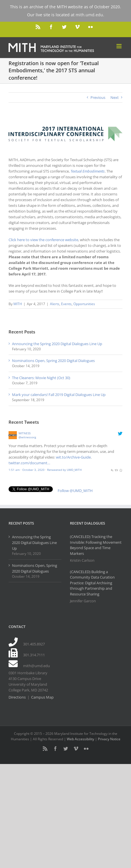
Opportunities (84, 304)
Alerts (55, 304)
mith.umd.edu (89, 15)
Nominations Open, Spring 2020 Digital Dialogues (53, 361)
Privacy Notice (109, 739)
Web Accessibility (80, 739)
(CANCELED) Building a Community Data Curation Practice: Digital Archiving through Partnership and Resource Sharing (92, 583)
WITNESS (25, 433)
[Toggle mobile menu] (119, 46)
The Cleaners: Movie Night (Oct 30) (41, 378)
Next (115, 97)
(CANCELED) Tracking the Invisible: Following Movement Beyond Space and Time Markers (96, 545)
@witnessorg (27, 437)
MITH (18, 304)
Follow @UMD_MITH (75, 491)
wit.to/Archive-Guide (73, 457)
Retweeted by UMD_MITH (64, 470)
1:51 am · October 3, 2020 (27, 470)
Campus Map (42, 697)
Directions (17, 697)
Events (66, 304)
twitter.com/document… (29, 463)
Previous (98, 97)
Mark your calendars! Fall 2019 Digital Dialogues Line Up (59, 395)
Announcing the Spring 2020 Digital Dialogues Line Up (57, 344)
